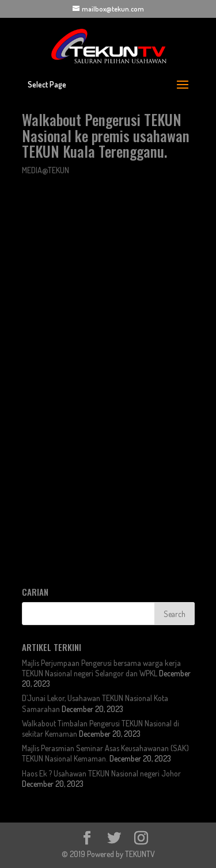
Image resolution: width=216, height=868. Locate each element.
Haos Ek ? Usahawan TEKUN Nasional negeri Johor (101, 773)
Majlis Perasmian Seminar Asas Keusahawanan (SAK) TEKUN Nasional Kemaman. (105, 753)
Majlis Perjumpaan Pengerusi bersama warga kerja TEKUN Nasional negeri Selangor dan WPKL (101, 668)
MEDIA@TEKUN (46, 170)
